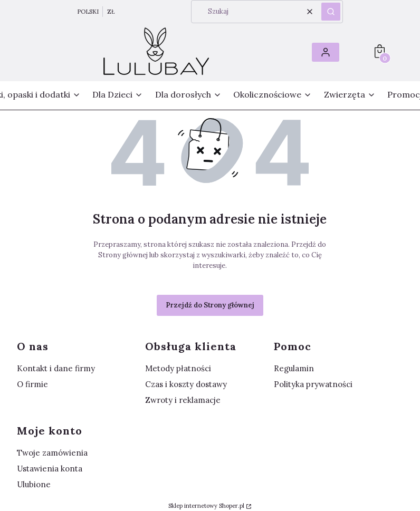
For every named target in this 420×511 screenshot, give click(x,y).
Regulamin (294, 368)
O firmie (32, 384)
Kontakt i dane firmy (56, 368)
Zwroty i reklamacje (183, 400)
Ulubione (34, 484)
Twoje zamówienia (52, 453)
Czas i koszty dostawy (186, 384)
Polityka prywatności (313, 384)
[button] (331, 12)
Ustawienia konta (50, 469)
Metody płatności (178, 368)
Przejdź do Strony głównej (210, 305)
